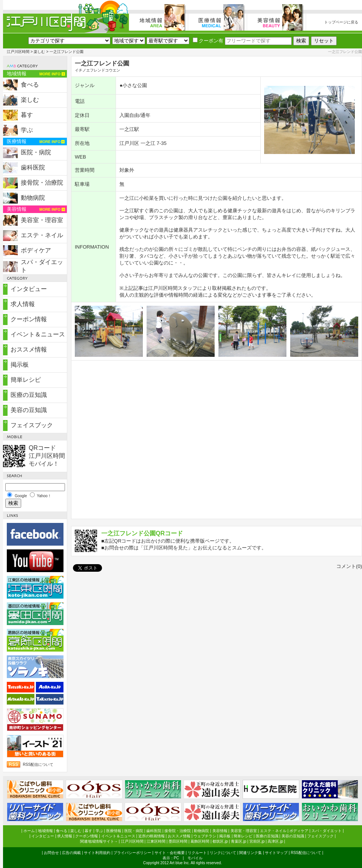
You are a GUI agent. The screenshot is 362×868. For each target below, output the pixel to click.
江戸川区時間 (18, 52)
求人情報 (23, 304)
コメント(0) (349, 566)
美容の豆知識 (29, 410)
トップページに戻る (341, 22)
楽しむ (39, 52)
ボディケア (36, 250)
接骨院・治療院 (42, 183)
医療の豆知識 (29, 395)
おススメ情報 (29, 349)
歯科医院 (33, 167)
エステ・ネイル (42, 235)
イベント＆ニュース (38, 334)
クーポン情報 (29, 319)
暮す (27, 115)
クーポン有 (208, 41)
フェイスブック (32, 425)
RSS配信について (38, 765)
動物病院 (33, 198)
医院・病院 (36, 152)
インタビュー (29, 289)
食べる (30, 85)
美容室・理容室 (42, 220)
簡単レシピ (26, 380)
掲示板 (20, 365)
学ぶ (27, 130)
